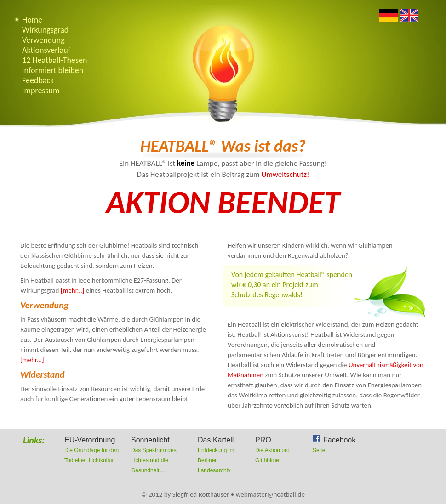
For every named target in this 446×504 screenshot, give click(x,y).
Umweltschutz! (285, 174)
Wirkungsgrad (45, 30)
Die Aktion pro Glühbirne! (282, 449)
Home (32, 20)
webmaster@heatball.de (270, 494)
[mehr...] (73, 290)
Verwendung (43, 40)
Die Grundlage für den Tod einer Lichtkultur (95, 449)
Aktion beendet (223, 202)
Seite (319, 450)
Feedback (38, 80)
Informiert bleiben (53, 70)
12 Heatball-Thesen (54, 60)
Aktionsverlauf (46, 50)
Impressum (41, 91)
